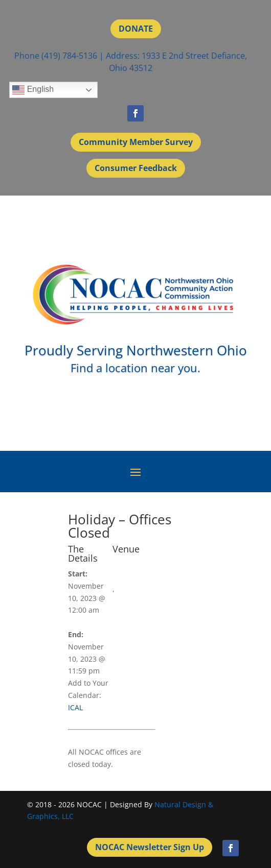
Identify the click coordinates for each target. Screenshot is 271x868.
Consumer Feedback (136, 168)
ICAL (75, 707)
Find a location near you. (135, 368)
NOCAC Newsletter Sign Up (150, 847)
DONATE (136, 29)
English (33, 90)
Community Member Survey (136, 142)
